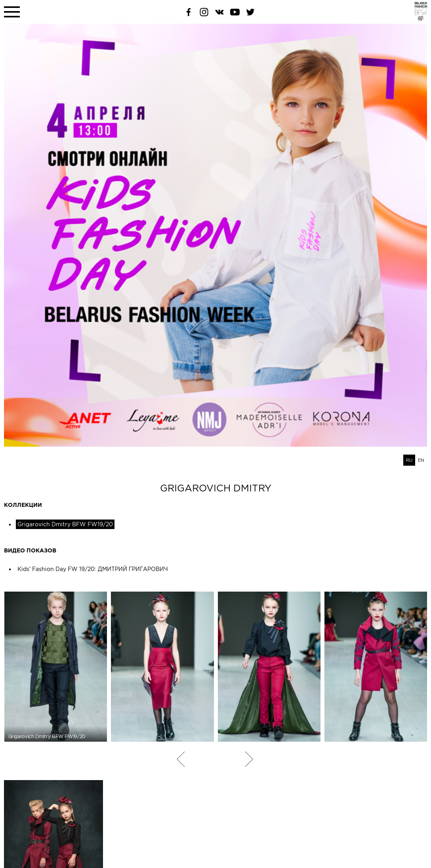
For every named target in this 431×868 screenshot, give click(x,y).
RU (409, 460)
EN (421, 460)
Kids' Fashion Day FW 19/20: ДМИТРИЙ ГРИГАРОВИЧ (93, 569)
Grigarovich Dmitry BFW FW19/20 (65, 524)
